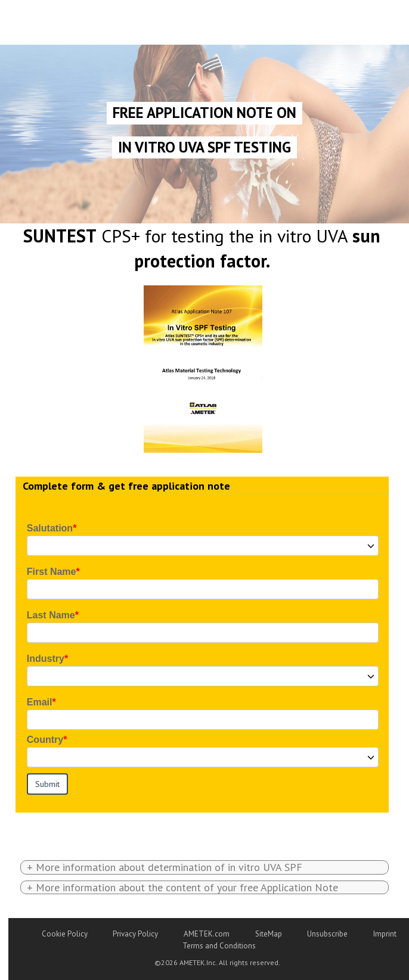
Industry (46, 659)
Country (45, 740)
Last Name (51, 615)
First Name (52, 572)
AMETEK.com (207, 934)
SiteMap (269, 934)
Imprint (385, 934)
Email (40, 702)
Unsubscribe (327, 934)
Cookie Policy (65, 934)
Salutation (50, 528)
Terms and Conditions (219, 946)
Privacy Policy (135, 934)
